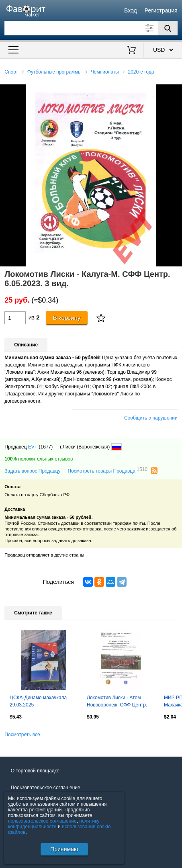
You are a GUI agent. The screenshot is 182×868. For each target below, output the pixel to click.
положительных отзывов (39, 459)
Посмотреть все (22, 735)
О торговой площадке (35, 771)
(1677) (46, 447)
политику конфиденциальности (54, 824)
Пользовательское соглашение (46, 788)
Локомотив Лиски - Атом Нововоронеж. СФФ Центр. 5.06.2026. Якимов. (117, 702)
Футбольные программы (54, 72)
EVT (33, 447)
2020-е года (141, 72)
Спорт (11, 72)
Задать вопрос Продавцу (32, 471)
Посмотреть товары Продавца (107, 471)
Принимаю (64, 849)
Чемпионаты (105, 72)
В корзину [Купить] (67, 318)
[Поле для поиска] (91, 28)
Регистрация (161, 10)
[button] (175, 92)
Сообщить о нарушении (151, 418)
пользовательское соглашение (42, 821)
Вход (131, 10)
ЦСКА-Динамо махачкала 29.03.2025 (38, 701)
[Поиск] (168, 28)
